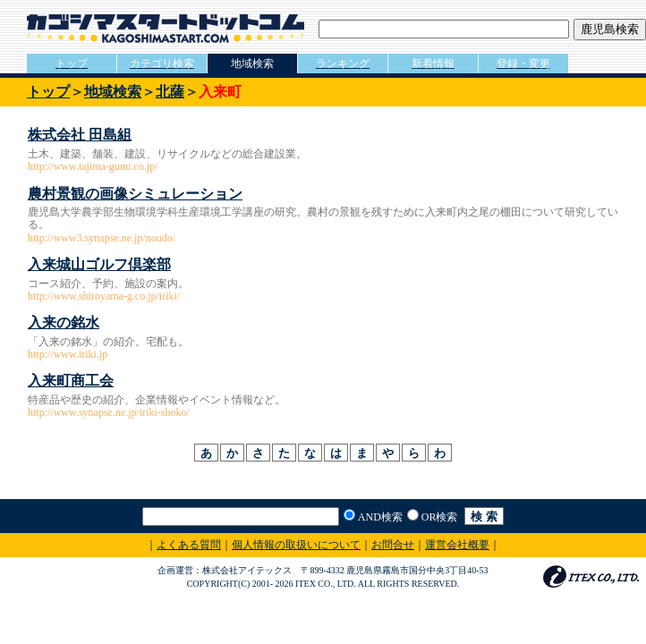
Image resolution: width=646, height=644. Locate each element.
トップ (48, 92)
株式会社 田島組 (80, 135)
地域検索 (113, 92)
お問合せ (393, 545)
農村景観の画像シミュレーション (135, 194)
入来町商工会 (71, 381)
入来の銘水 (64, 322)
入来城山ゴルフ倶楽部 (99, 264)
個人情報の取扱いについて (296, 545)
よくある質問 (189, 545)
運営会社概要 (457, 545)
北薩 (170, 92)
